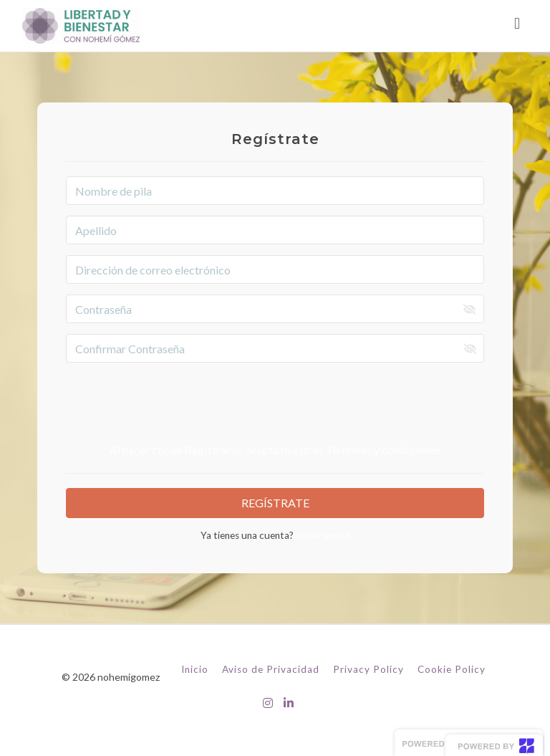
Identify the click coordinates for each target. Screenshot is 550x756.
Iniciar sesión (322, 535)
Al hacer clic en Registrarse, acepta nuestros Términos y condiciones (275, 450)
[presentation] (275, 401)
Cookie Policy (452, 669)
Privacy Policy (368, 669)
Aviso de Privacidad (271, 669)
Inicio (195, 669)
